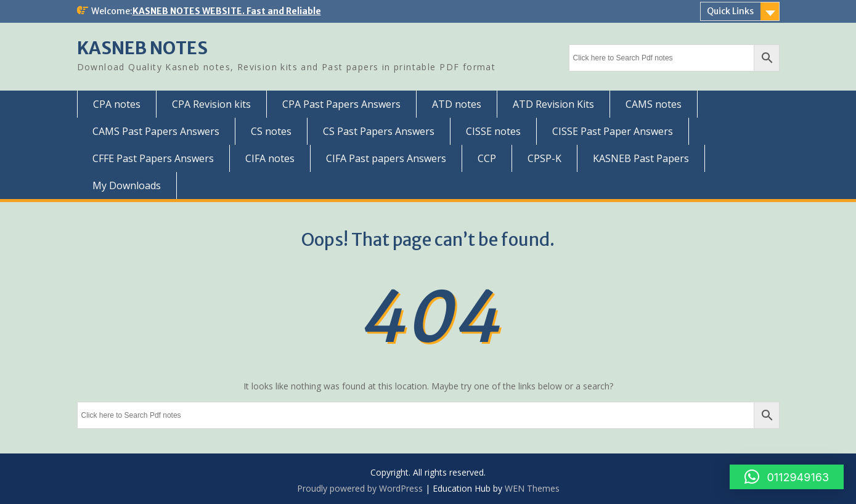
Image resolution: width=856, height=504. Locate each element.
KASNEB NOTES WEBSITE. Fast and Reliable (227, 11)
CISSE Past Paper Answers (613, 131)
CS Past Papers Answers (379, 131)
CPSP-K (544, 158)
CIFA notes (270, 158)
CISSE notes (493, 131)
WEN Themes (532, 488)
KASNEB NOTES (142, 48)
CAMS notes (654, 104)
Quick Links (730, 11)
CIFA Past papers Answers (386, 158)
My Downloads (127, 185)
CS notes (271, 131)
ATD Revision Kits (553, 104)
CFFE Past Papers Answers (153, 158)
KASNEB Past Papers (641, 158)
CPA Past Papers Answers (341, 104)
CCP (487, 158)
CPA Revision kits (211, 104)
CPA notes (117, 104)
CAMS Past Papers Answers (156, 131)
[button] (787, 477)
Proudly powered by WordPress (360, 488)
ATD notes (457, 104)
